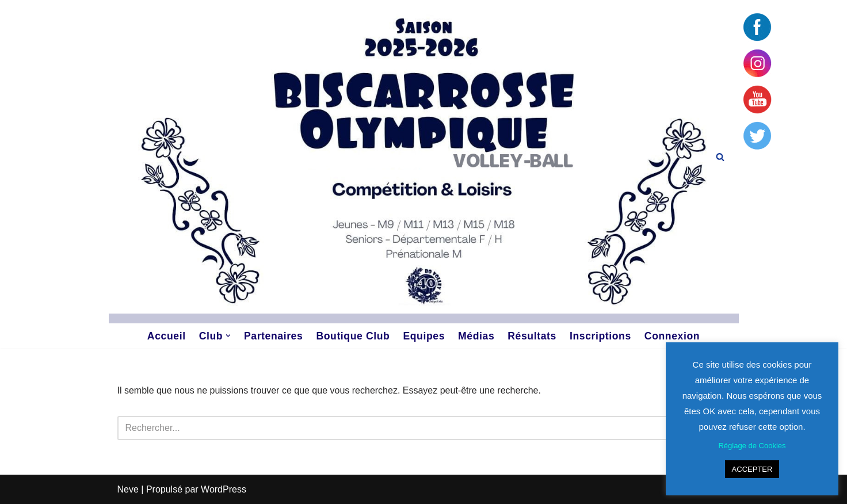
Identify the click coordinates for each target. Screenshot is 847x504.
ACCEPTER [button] (752, 469)
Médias (476, 336)
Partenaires (273, 336)
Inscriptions (600, 336)
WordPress (224, 489)
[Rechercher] (720, 157)
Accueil (167, 336)
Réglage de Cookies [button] (752, 446)
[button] (228, 336)
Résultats (532, 336)
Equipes (424, 336)
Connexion (672, 336)
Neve (128, 489)
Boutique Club (353, 336)
